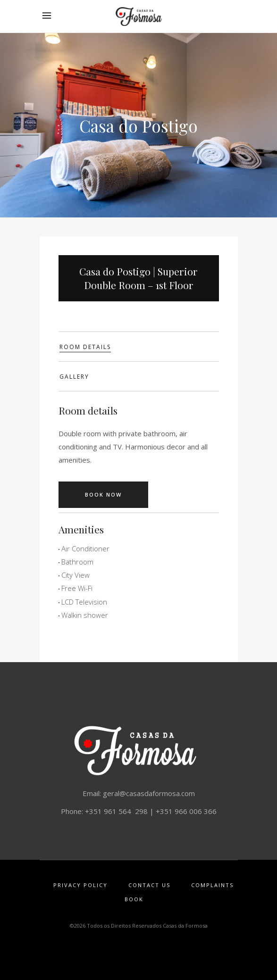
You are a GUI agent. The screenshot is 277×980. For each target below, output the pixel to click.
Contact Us (149, 885)
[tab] (139, 347)
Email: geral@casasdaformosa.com (139, 793)
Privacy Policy (80, 885)
